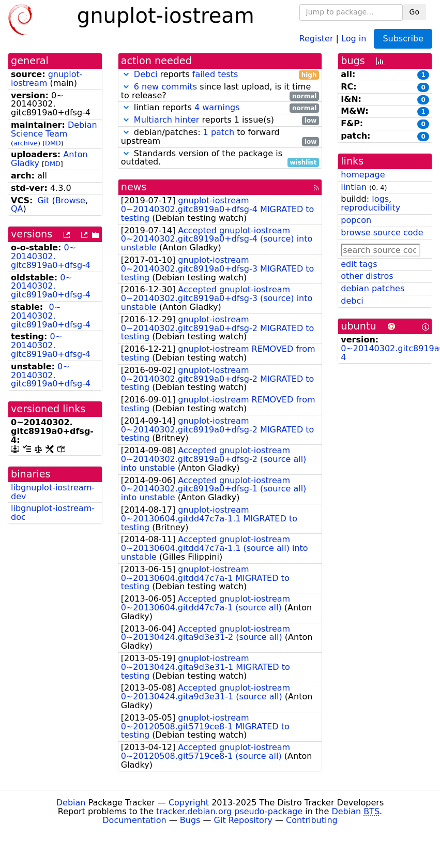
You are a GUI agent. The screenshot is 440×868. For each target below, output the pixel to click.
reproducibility (370, 208)
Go (414, 12)
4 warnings (217, 107)
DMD (53, 143)
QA (17, 209)
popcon (356, 220)
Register (316, 38)
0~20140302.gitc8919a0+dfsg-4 (51, 256)
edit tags (359, 264)
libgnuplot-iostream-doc (53, 513)
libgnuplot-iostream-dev (53, 492)
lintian (354, 187)
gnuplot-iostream (47, 79)
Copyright (189, 803)
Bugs (190, 820)
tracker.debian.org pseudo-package (229, 811)
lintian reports (220, 108)
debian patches (373, 288)
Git (43, 200)
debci (352, 301)
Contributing (312, 820)
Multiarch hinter (167, 120)
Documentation (134, 820)
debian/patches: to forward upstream (220, 137)
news (134, 187)
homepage (363, 175)
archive (26, 143)
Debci (146, 74)
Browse (70, 200)
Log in (354, 38)
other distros (367, 276)
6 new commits (165, 87)
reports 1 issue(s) (220, 120)
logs (380, 199)
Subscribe (403, 39)
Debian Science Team (54, 129)
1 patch (219, 132)
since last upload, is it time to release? (220, 92)
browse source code (382, 233)
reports (220, 75)
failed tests (215, 74)
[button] (126, 74)
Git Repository (243, 820)
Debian (71, 803)
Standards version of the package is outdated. (220, 158)
